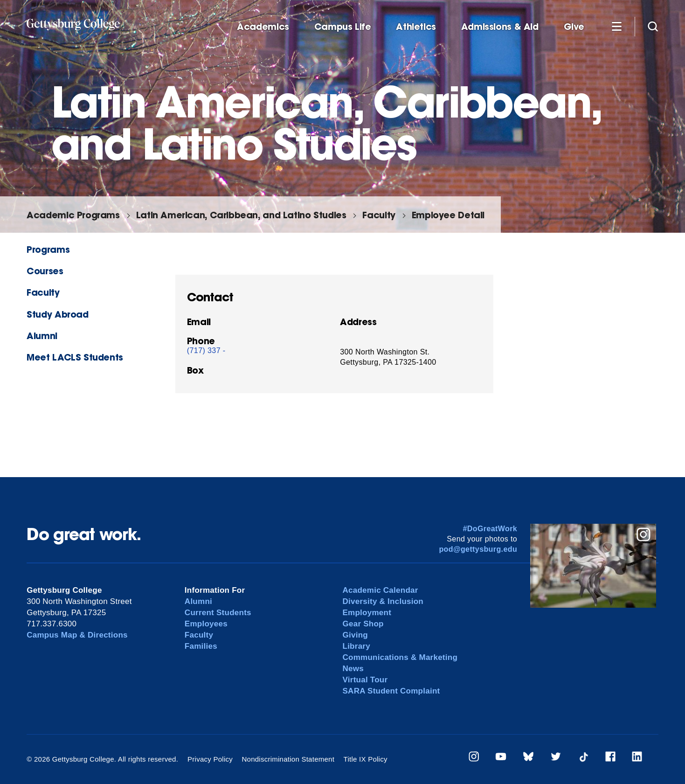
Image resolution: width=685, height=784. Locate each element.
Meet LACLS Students (75, 357)
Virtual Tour (365, 680)
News (353, 669)
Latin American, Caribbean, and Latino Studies (241, 215)
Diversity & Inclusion (383, 601)
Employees (206, 624)
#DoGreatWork (490, 529)
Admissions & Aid (500, 27)
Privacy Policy (210, 759)
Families (201, 646)
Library (356, 646)
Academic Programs (73, 215)
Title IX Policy (366, 759)
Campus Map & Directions (77, 635)
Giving (355, 635)
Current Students (218, 613)
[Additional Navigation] (616, 26)
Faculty (379, 215)
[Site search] (653, 26)
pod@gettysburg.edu (478, 549)
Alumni (42, 336)
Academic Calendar (381, 590)
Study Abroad (57, 314)
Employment (367, 613)
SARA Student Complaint (391, 691)
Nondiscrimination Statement (288, 759)
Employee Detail (448, 215)
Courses (45, 271)
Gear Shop (363, 624)
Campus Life (343, 27)
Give (574, 27)
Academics (263, 27)
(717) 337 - (206, 350)
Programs (48, 249)
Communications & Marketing (400, 657)
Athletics (416, 27)
